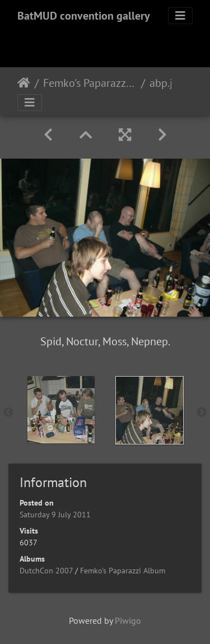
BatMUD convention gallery (84, 16)
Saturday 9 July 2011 (55, 515)
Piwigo (128, 620)
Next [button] (202, 413)
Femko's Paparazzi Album (90, 83)
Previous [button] (8, 413)
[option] (61, 410)
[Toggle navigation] (180, 16)
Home (24, 83)
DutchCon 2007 (46, 571)
